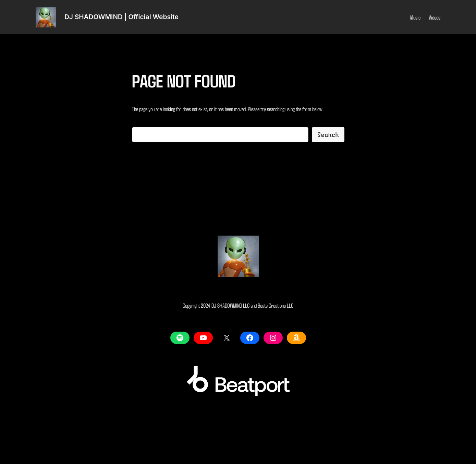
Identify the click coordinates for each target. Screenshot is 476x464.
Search (328, 135)
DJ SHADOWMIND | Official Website (121, 17)
